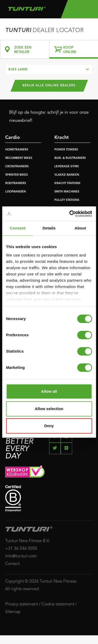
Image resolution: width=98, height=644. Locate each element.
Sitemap (13, 612)
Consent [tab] (18, 228)
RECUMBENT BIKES (19, 158)
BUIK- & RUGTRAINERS (70, 158)
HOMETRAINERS (17, 150)
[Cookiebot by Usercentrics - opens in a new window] (70, 214)
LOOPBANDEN (16, 192)
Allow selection (49, 409)
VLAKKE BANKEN (67, 175)
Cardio (13, 138)
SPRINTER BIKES (16, 175)
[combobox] (49, 69)
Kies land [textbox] (18, 70)
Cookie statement (58, 604)
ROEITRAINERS (16, 183)
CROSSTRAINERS (17, 167)
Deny (49, 426)
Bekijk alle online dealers (49, 86)
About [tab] (80, 228)
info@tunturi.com (21, 556)
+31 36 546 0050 (21, 549)
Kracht (62, 138)
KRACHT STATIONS (67, 183)
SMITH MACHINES (67, 192)
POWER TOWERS (66, 150)
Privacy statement (22, 604)
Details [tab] (49, 228)
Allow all (49, 391)
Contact (12, 564)
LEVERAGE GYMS (67, 167)
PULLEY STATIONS (67, 200)
